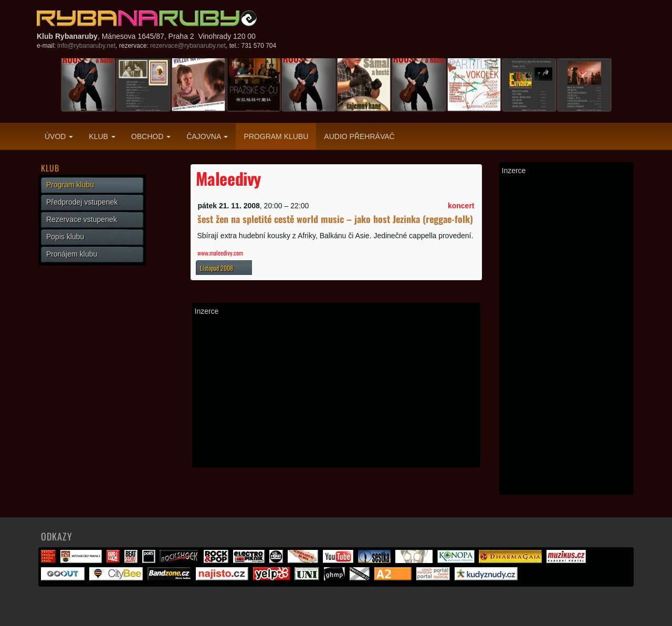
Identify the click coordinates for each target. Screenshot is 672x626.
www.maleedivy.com (220, 253)
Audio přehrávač (359, 136)
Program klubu (276, 136)
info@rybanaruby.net (86, 46)
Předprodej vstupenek (82, 202)
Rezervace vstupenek (82, 219)
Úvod (59, 136)
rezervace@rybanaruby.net (188, 46)
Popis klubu (65, 237)
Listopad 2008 (217, 268)
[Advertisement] (336, 391)
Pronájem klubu (72, 254)
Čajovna (207, 136)
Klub (102, 136)
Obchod (151, 136)
